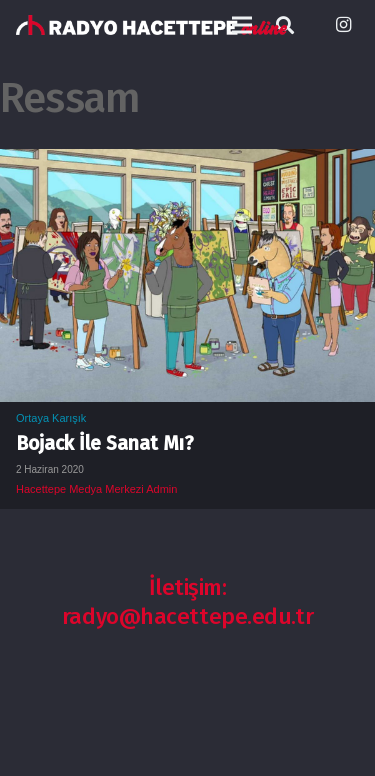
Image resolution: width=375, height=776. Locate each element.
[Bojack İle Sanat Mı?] (187, 163)
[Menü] (242, 25)
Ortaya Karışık (51, 418)
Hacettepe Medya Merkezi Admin (96, 489)
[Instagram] (343, 25)
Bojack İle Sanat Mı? (105, 443)
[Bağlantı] (151, 25)
